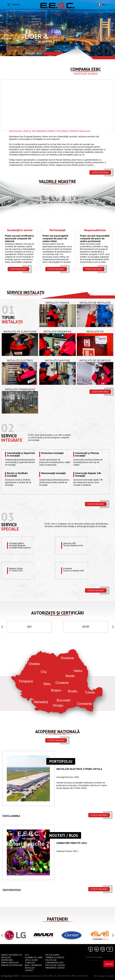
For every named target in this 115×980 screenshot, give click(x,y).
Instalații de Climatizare (20, 332)
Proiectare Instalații (52, 453)
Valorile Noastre (57, 181)
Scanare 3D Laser (34, 957)
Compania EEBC (86, 69)
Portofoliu (61, 761)
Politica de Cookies (55, 965)
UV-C (27, 955)
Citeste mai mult (100, 172)
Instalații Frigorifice (57, 332)
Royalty (111, 976)
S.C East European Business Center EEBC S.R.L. (38, 976)
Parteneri (57, 919)
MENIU (16, 5)
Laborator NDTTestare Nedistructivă (73, 544)
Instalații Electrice (20, 360)
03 (8, 517)
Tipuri (8, 317)
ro (101, 5)
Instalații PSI (95, 332)
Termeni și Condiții (55, 957)
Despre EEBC (7, 960)
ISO (29, 627)
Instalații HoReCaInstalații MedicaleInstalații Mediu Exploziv (20, 545)
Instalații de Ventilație (95, 303)
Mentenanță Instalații (53, 473)
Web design (99, 976)
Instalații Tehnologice (20, 389)
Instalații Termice (57, 303)
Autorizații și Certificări (57, 613)
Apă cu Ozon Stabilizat (31, 961)
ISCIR (86, 627)
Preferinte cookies (55, 968)
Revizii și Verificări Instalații (17, 474)
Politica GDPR (52, 955)
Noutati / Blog (64, 835)
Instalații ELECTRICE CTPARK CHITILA (79, 769)
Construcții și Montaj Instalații (87, 454)
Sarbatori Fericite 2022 (72, 843)
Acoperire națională (57, 732)
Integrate (12, 440)
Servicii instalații (26, 292)
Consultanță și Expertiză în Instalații (21, 454)
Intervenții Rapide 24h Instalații (88, 474)
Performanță (57, 230)
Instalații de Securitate (95, 360)
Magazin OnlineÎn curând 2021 (16, 570)
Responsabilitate (95, 230)
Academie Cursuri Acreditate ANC (74, 570)
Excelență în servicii (20, 230)
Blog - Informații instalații (33, 966)
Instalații (12, 322)
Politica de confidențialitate (54, 961)
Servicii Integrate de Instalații (11, 956)
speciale (10, 529)
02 (8, 428)
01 (8, 310)
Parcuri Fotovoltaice (12, 965)
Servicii (9, 436)
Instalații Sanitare (57, 360)
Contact (29, 970)
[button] (2, 627)
